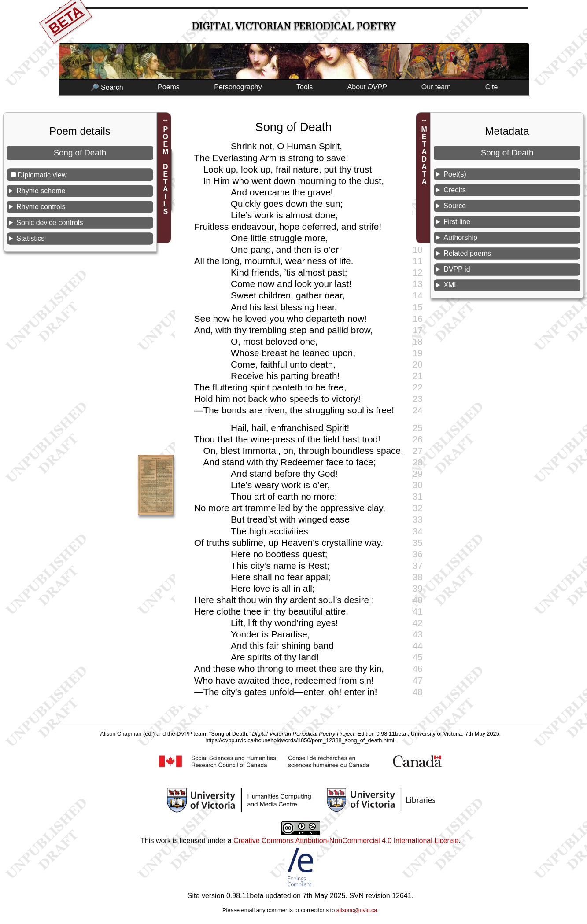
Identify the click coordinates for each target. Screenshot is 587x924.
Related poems (467, 253)
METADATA (424, 155)
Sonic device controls (50, 223)
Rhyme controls (41, 207)
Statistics (30, 238)
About (367, 87)
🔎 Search (107, 87)
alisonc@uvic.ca (357, 910)
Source (455, 206)
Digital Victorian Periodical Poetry (293, 26)
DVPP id (457, 269)
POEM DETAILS (165, 170)
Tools (305, 87)
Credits (455, 190)
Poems (169, 87)
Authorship (460, 237)
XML (451, 285)
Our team (436, 87)
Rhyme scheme (41, 191)
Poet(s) (455, 174)
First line (457, 222)
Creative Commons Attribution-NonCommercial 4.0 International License (346, 841)
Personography (238, 87)
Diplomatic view (42, 175)
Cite (491, 87)
